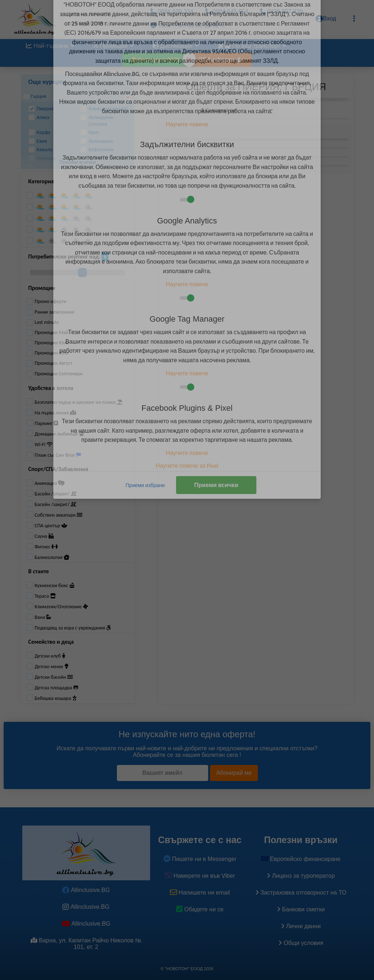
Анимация (50, 483)
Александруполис (104, 109)
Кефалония (97, 150)
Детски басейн (54, 677)
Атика (39, 117)
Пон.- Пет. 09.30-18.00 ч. (188, 25)
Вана (43, 617)
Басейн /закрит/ (56, 504)
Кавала (40, 150)
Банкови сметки (301, 909)
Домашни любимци (59, 434)
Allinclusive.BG (86, 890)
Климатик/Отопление (61, 607)
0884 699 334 (172, 12)
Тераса (45, 596)
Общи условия (301, 943)
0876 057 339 (281, 12)
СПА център (51, 526)
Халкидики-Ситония (97, 120)
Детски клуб (50, 656)
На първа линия (55, 413)
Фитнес (46, 547)
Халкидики (96, 141)
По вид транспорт (251, 46)
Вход (326, 19)
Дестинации (176, 46)
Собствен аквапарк (59, 515)
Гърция (35, 96)
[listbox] (219, 110)
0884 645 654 (227, 12)
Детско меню (52, 667)
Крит (89, 132)
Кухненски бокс (55, 585)
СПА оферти (220, 60)
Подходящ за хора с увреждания (73, 628)
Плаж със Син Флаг (58, 455)
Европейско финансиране (301, 859)
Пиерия (41, 109)
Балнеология (52, 557)
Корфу (39, 132)
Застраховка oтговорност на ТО (301, 893)
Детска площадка (56, 688)
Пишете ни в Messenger (200, 859)
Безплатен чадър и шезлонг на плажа (79, 402)
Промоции (114, 46)
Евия (38, 141)
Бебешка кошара (56, 698)
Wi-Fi (44, 445)
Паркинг (46, 423)
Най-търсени (51, 46)
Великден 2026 (156, 60)
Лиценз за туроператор (301, 876)
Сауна (44, 536)
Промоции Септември (54, 374)
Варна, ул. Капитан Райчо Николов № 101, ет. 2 (86, 944)
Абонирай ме (234, 773)
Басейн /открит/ (56, 494)
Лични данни (301, 926)
